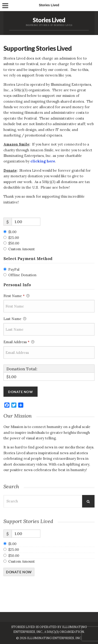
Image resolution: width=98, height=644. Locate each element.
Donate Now (19, 572)
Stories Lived (49, 20)
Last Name (15, 319)
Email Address (19, 342)
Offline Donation (22, 275)
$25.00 (14, 238)
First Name (16, 296)
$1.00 (12, 232)
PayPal (14, 269)
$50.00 (14, 243)
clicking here (43, 161)
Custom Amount (22, 249)
